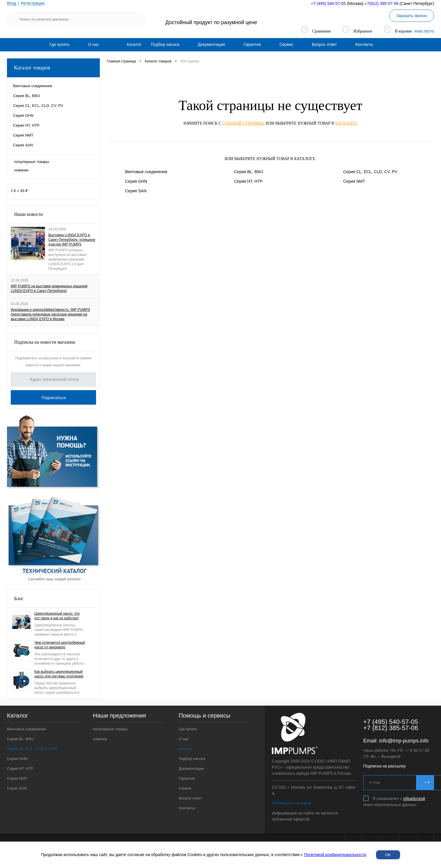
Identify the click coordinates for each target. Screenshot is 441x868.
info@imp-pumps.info (404, 741)
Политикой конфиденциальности (335, 855)
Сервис (286, 44)
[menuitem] (60, 44)
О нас (93, 44)
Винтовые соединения (146, 172)
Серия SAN (136, 191)
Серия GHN (136, 181)
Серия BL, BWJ (248, 172)
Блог (19, 599)
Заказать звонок (412, 16)
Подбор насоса (165, 44)
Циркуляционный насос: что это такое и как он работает (57, 616)
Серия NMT (354, 181)
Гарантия (252, 44)
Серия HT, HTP (248, 181)
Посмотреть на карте (292, 803)
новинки (21, 170)
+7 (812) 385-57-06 (391, 728)
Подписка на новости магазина (45, 342)
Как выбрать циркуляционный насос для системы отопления (59, 674)
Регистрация (33, 3)
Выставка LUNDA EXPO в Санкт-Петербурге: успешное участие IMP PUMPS (72, 240)
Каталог (186, 749)
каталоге (346, 123)
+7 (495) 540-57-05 (328, 3)
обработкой (414, 799)
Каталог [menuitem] (134, 44)
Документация (211, 44)
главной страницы (243, 123)
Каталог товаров (53, 68)
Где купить (60, 44)
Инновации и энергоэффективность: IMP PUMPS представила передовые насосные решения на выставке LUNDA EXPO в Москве (50, 314)
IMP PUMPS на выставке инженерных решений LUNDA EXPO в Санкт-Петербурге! (49, 288)
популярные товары (32, 162)
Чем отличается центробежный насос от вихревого (59, 645)
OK (388, 855)
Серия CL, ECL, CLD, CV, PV (370, 172)
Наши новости (29, 214)
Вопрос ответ (324, 44)
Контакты (364, 44)
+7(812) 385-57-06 (382, 3)
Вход (12, 3)
